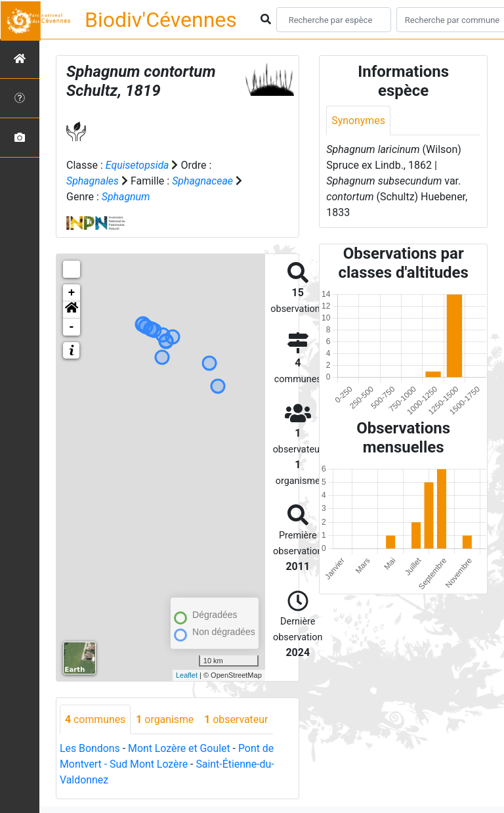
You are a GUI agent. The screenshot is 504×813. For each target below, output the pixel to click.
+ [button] (72, 293)
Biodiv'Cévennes (161, 20)
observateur (238, 719)
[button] (72, 310)
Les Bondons (90, 749)
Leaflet (187, 675)
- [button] (72, 327)
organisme (166, 719)
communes (95, 719)
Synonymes (358, 121)
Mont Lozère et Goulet (180, 749)
